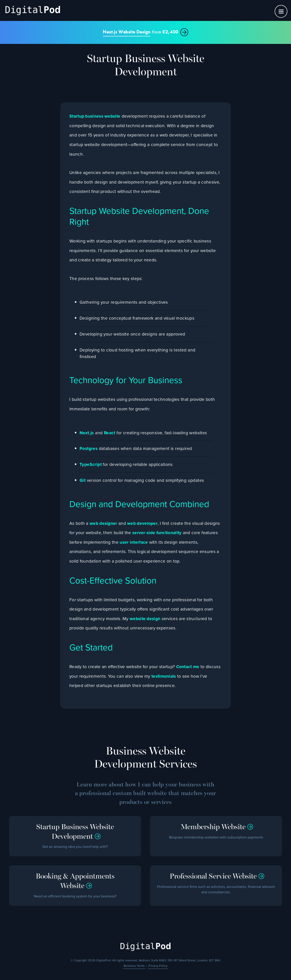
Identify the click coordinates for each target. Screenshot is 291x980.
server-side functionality (157, 533)
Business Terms (134, 966)
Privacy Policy (158, 966)
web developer (142, 523)
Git (83, 480)
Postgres (89, 448)
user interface (134, 542)
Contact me (188, 667)
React (110, 433)
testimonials (164, 676)
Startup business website (95, 116)
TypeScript (91, 464)
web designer (103, 523)
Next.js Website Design (127, 32)
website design (145, 619)
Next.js (87, 433)
